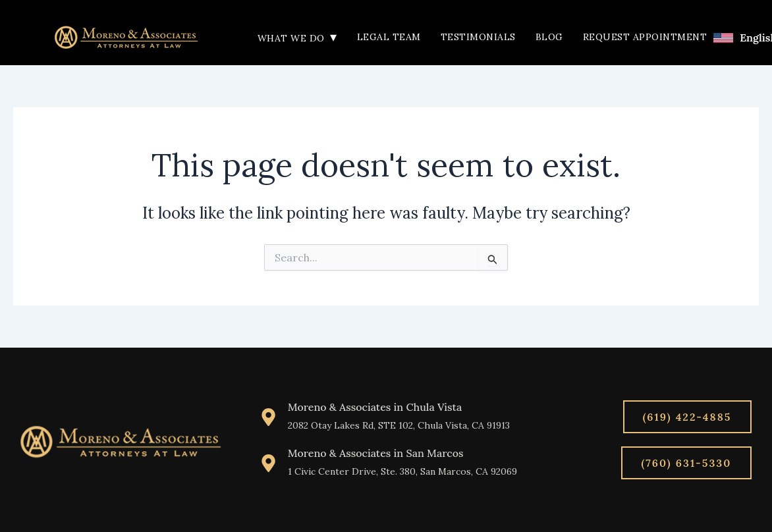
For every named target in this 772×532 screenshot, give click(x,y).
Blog (549, 37)
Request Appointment (645, 37)
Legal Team (389, 37)
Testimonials (478, 37)
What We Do (297, 38)
